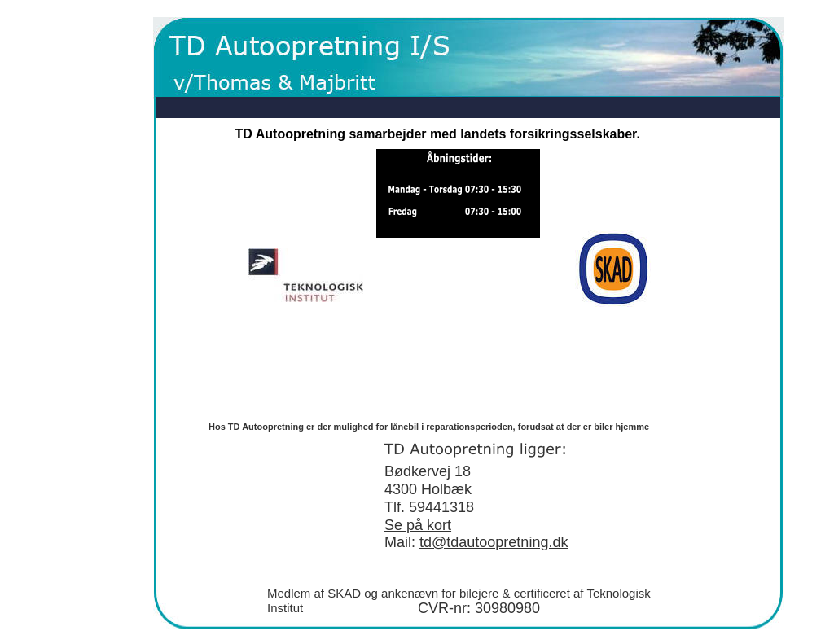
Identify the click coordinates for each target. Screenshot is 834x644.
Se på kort (418, 525)
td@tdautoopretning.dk (494, 542)
